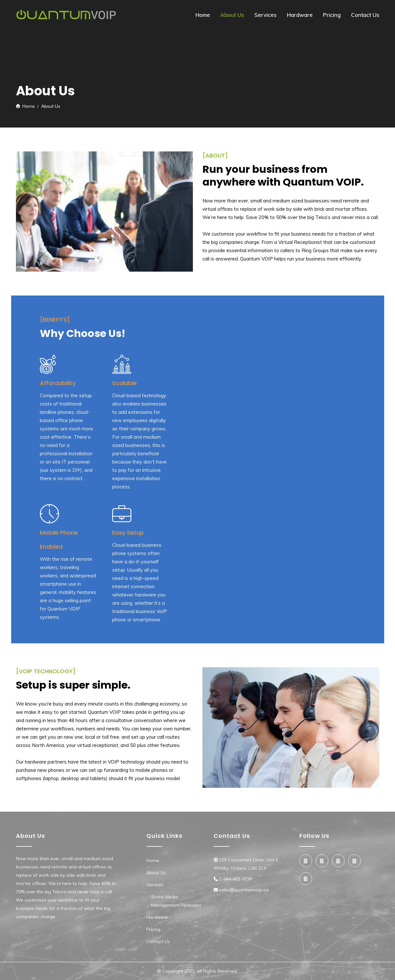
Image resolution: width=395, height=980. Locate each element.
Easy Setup (128, 533)
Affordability (58, 383)
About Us (232, 15)
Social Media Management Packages (176, 901)
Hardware (300, 15)
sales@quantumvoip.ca (244, 890)
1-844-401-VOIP (236, 879)
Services (266, 15)
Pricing (332, 15)
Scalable (124, 383)
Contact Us (365, 15)
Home (203, 15)
